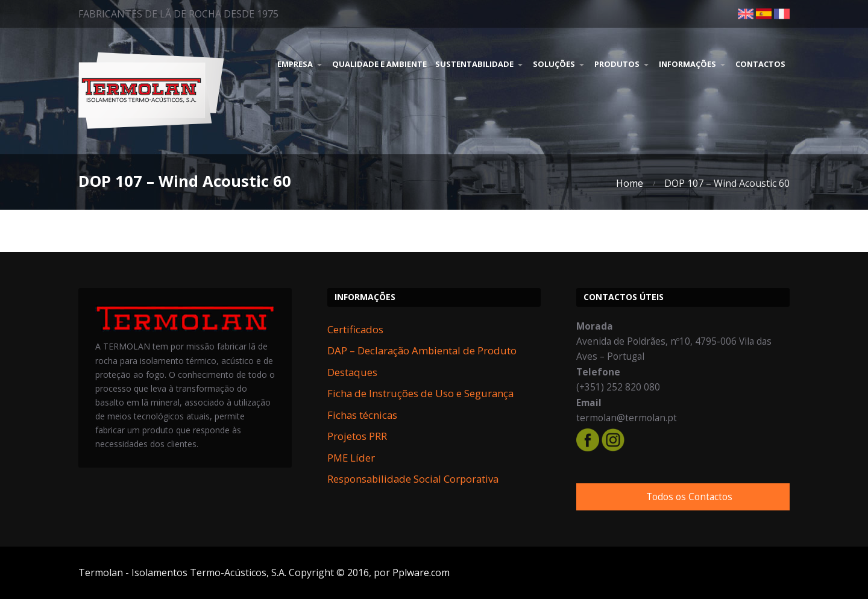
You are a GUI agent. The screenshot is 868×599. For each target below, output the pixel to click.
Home (630, 183)
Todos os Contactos (689, 497)
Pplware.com (421, 572)
